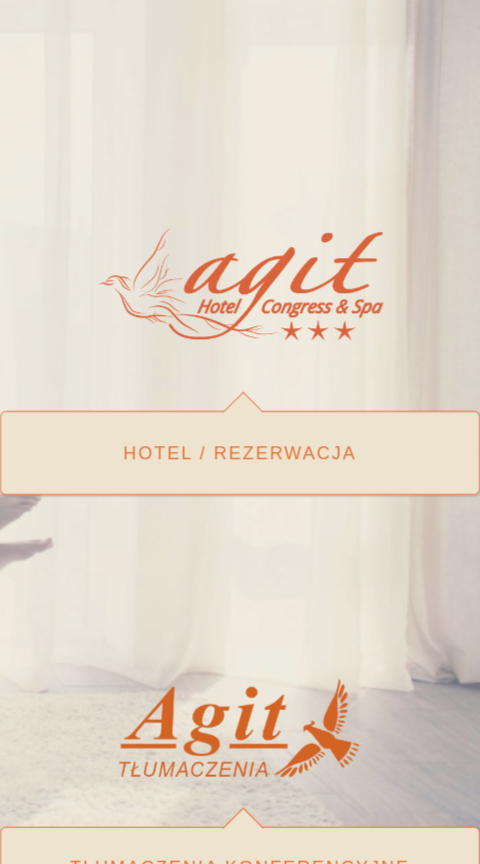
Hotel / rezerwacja (239, 451)
